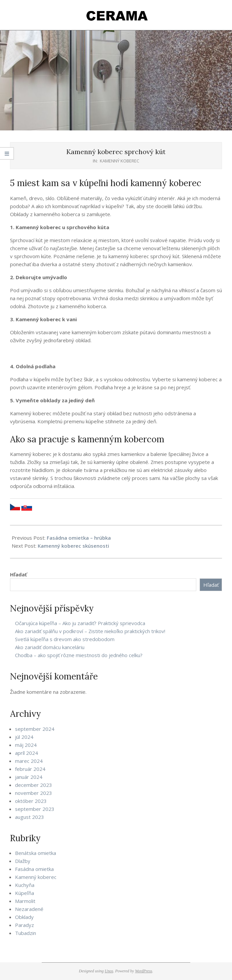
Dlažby (23, 861)
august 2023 (30, 817)
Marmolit (25, 901)
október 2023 (31, 801)
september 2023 (35, 809)
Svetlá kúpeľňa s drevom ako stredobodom (65, 639)
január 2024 (29, 777)
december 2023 (34, 785)
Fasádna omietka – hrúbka (79, 538)
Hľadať (19, 574)
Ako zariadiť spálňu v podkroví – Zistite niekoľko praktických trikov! (90, 631)
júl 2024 (24, 737)
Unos (109, 971)
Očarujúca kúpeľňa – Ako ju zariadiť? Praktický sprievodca (80, 623)
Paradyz (25, 925)
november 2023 (34, 793)
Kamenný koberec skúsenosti (73, 546)
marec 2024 (29, 761)
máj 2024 (26, 745)
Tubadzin (26, 933)
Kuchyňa (25, 885)
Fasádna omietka (34, 869)
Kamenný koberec (120, 161)
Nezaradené (29, 909)
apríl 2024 (27, 753)
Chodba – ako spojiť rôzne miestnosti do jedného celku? (79, 655)
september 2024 (35, 729)
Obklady (24, 917)
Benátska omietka (36, 853)
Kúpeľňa (25, 893)
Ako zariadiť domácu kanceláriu (50, 647)
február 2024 (30, 769)
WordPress (143, 971)
